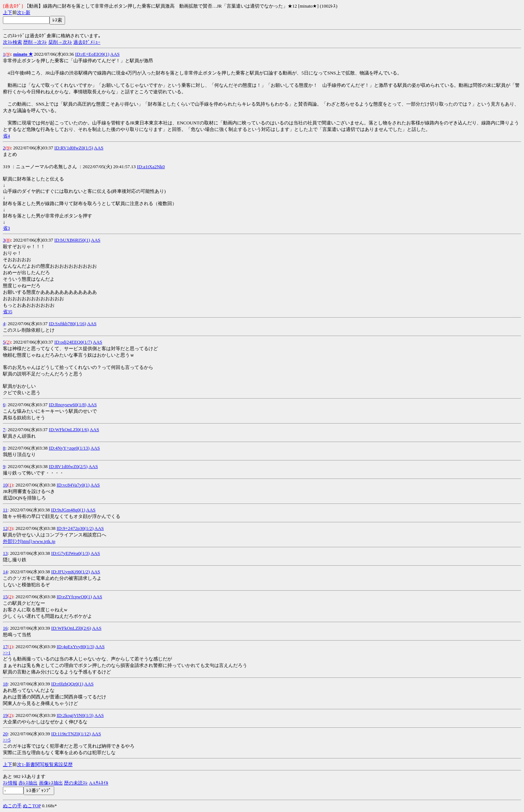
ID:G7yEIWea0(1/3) (71, 553)
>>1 (7, 653)
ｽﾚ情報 (10, 783)
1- (24, 12)
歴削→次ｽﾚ (35, 42)
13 (5, 553)
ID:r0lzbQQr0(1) (67, 684)
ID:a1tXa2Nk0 (151, 167)
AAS (115, 54)
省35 (8, 312)
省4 (7, 136)
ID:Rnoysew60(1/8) (68, 405)
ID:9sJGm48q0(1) (68, 510)
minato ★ (23, 54)
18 (5, 684)
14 (5, 572)
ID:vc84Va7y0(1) (73, 485)
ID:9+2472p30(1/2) (75, 528)
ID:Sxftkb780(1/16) (67, 324)
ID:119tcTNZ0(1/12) (71, 734)
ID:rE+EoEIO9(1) (92, 54)
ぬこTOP (32, 806)
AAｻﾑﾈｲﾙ (99, 783)
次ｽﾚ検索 (12, 42)
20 (5, 734)
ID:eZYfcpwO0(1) (74, 597)
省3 (7, 228)
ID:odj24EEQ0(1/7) (73, 342)
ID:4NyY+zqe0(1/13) (69, 448)
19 (5, 715)
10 (5, 485)
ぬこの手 (12, 806)
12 (5, 528)
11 (5, 510)
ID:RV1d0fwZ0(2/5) (68, 466)
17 (5, 647)
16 (5, 628)
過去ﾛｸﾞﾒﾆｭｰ (87, 42)
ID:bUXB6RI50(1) (72, 240)
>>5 (7, 740)
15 (5, 597)
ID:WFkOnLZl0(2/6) (71, 628)
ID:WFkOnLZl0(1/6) (69, 430)
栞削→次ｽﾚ (60, 42)
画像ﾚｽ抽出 (51, 783)
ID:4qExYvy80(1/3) (76, 647)
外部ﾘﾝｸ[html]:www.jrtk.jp (29, 541)
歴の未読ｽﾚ (76, 783)
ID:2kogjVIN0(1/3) (75, 715)
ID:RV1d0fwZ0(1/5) (74, 148)
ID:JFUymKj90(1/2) (71, 572)
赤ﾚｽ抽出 (28, 783)
